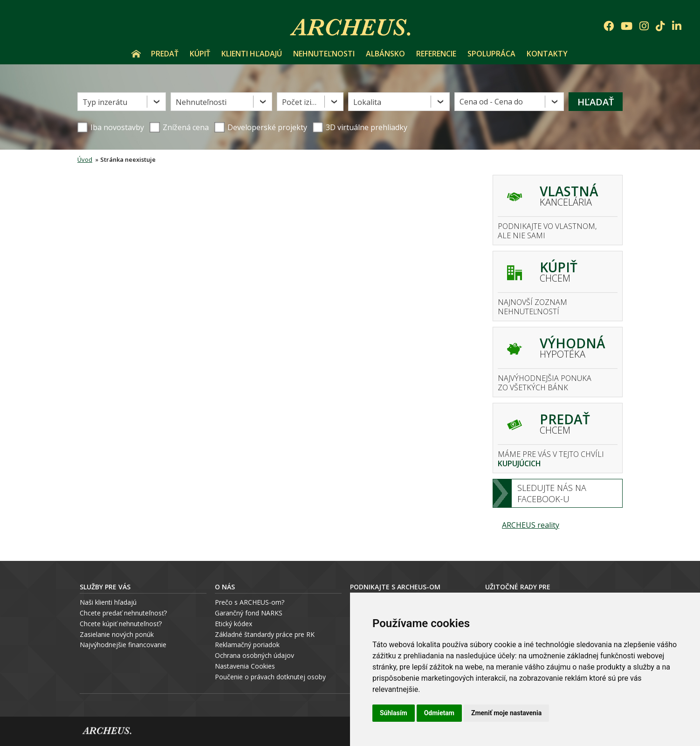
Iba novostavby (111, 127)
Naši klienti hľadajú (108, 602)
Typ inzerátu (105, 102)
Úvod (136, 54)
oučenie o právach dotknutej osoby (272, 677)
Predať (165, 54)
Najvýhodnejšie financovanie (123, 645)
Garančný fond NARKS (249, 613)
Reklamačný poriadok (247, 645)
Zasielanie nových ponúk (117, 634)
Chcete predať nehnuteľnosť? (123, 613)
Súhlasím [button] (394, 713)
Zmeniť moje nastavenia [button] (506, 713)
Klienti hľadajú (252, 54)
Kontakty (547, 54)
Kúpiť (200, 54)
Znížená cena (179, 127)
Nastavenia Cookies (245, 666)
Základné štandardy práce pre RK (265, 634)
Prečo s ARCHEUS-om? (250, 602)
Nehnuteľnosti (324, 54)
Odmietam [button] (439, 713)
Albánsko (385, 54)
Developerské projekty (267, 127)
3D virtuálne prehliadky (360, 127)
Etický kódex (233, 624)
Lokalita (367, 102)
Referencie (436, 54)
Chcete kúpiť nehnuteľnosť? (121, 624)
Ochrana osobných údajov (254, 655)
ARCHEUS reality (531, 525)
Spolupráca (491, 54)
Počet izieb (301, 102)
